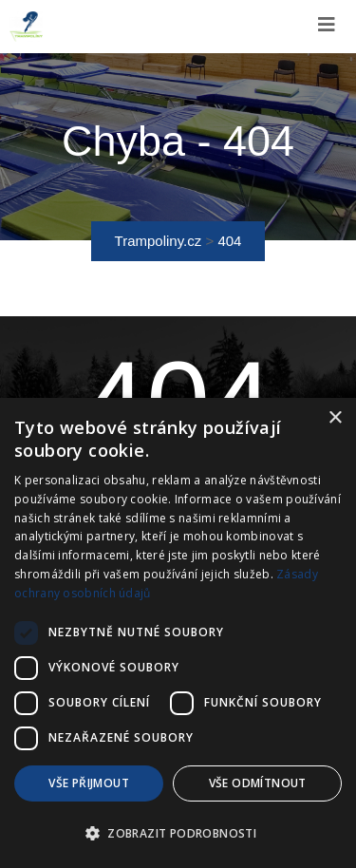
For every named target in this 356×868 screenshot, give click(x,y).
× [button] (335, 418)
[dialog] (178, 633)
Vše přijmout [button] (89, 783)
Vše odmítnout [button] (258, 783)
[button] (178, 834)
